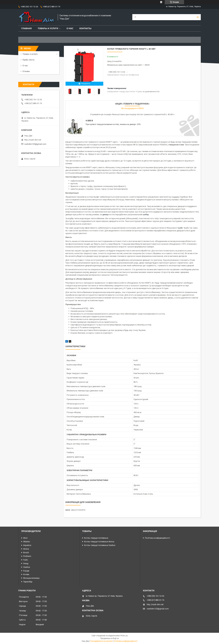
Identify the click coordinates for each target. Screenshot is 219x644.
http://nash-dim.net (33, 140)
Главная (26, 28)
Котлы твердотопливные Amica (99, 542)
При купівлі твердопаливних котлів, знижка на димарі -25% (113, 124)
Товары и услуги (48, 28)
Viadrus (27, 567)
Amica (26, 549)
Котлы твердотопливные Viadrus (100, 545)
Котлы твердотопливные (96, 538)
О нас (70, 28)
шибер (146, 214)
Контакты (85, 28)
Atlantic (27, 542)
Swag (26, 563)
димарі (106, 214)
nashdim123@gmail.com (35, 144)
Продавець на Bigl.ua (110, 638)
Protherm (27, 556)
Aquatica (27, 545)
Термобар (28, 582)
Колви (26, 574)
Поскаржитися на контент (102, 641)
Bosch (26, 553)
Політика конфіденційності (157, 538)
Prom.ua (124, 636)
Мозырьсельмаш (31, 578)
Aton (25, 538)
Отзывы (26, 71)
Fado (26, 560)
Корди (26, 571)
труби (180, 228)
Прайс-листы (29, 60)
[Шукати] (198, 17)
